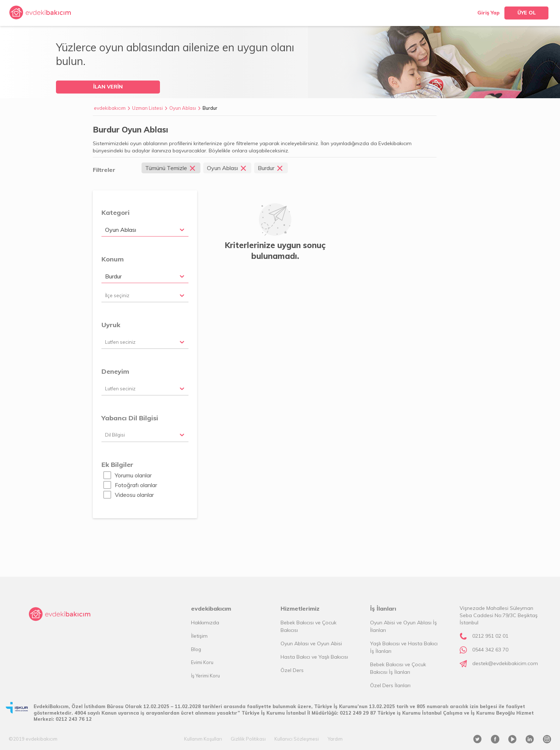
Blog (196, 649)
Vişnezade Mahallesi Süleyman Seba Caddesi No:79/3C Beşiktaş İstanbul (499, 615)
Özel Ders (292, 670)
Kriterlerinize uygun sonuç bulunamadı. (275, 251)
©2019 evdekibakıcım (33, 739)
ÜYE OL (527, 13)
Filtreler (104, 170)
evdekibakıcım (110, 108)
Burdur (210, 108)
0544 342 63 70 (490, 650)
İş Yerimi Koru (205, 676)
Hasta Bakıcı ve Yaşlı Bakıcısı (314, 657)
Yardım (335, 739)
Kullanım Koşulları (203, 739)
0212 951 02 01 (490, 636)
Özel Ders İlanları (390, 685)
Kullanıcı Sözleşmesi (297, 739)
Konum (113, 259)
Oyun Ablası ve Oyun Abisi (311, 643)
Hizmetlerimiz (300, 608)
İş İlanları (383, 608)
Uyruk (111, 325)
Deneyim (115, 371)
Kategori (116, 213)
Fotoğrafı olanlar (136, 485)
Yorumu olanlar (133, 475)
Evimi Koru (202, 662)
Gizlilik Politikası (248, 739)
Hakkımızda (205, 623)
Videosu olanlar (134, 495)
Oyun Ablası (183, 108)
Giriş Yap (489, 13)
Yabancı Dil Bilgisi (130, 418)
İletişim (199, 636)
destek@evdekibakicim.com (505, 663)
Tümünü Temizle (171, 168)
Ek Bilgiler (117, 465)
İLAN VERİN (108, 87)
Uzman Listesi (147, 108)
